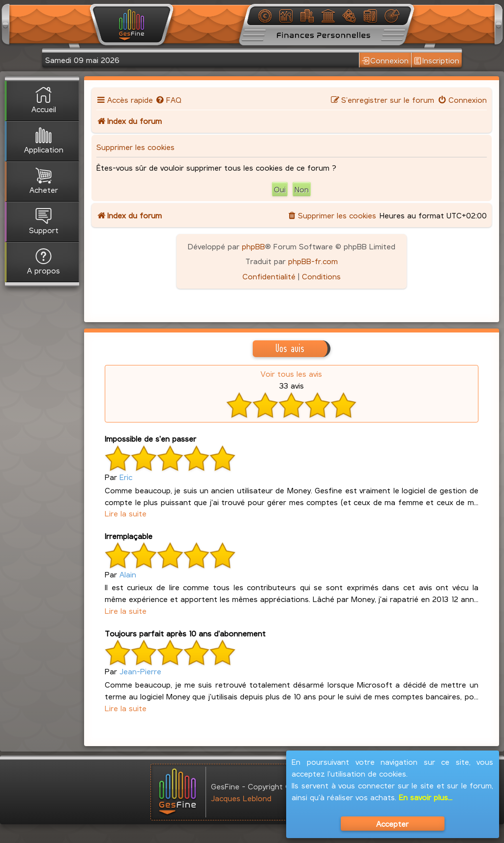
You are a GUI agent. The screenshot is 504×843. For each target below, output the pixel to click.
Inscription (437, 60)
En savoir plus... (426, 797)
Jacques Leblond (241, 798)
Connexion (385, 60)
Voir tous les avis (291, 374)
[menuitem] (168, 100)
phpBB (253, 246)
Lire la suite (126, 513)
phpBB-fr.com (313, 261)
